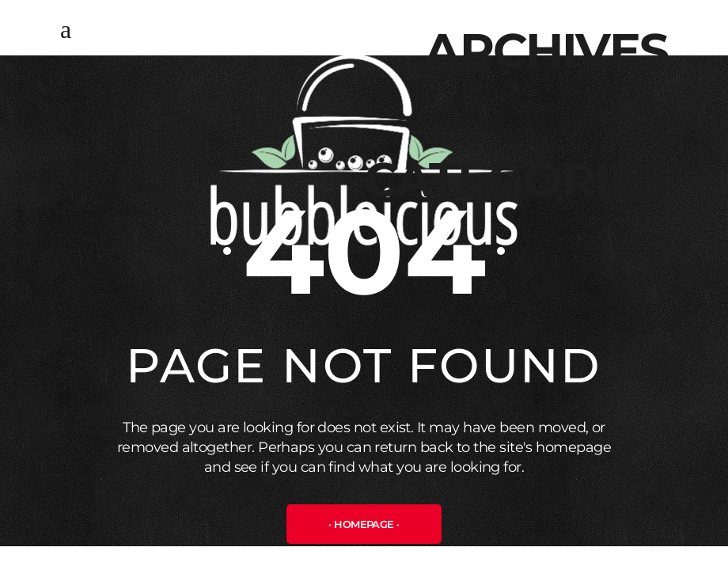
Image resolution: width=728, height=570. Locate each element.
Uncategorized (618, 240)
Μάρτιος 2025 (626, 111)
